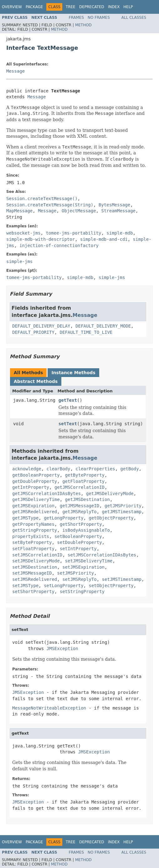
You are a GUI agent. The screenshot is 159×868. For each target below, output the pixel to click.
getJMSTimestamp (122, 512)
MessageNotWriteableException (49, 708)
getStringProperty (35, 530)
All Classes (134, 18)
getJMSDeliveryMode (110, 493)
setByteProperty (32, 542)
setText (68, 424)
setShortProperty (33, 592)
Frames (77, 18)
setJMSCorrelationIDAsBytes (102, 555)
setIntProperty (78, 549)
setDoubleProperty (79, 542)
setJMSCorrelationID (37, 555)
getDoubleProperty (35, 481)
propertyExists (31, 536)
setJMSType (25, 586)
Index (114, 7)
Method (83, 25)
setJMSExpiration (83, 567)
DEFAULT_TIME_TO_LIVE (86, 332)
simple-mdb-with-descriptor (41, 239)
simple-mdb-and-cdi (104, 239)
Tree (71, 7)
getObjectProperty (111, 518)
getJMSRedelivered (35, 512)
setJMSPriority (75, 573)
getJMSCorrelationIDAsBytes (46, 493)
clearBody (59, 469)
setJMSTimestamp (122, 579)
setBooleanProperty (78, 536)
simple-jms (19, 261)
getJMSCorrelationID (79, 487)
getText (68, 400)
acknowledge (27, 469)
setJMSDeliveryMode (36, 561)
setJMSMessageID (32, 573)
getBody (130, 469)
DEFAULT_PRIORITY (33, 332)
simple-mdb (120, 233)
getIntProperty (31, 487)
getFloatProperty (83, 481)
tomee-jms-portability (73, 233)
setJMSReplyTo (79, 579)
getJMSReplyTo (79, 512)
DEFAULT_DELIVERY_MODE (103, 326)
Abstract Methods (36, 381)
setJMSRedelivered (35, 579)
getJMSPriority (123, 506)
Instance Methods (73, 373)
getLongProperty (64, 518)
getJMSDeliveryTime (36, 499)
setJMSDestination (35, 567)
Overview (12, 7)
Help (128, 7)
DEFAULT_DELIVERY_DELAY (41, 326)
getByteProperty (85, 475)
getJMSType (25, 518)
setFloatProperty (33, 549)
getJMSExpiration (33, 506)
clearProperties (95, 469)
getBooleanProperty (36, 475)
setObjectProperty (111, 586)
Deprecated (92, 7)
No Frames (99, 18)
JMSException (62, 648)
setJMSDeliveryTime (89, 561)
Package (34, 7)
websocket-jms (23, 233)
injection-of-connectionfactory (59, 245)
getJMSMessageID (79, 506)
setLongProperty (64, 586)
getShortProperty (81, 524)
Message (15, 71)
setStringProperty (82, 592)
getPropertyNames (33, 524)
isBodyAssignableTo (86, 530)
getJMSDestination (87, 499)
